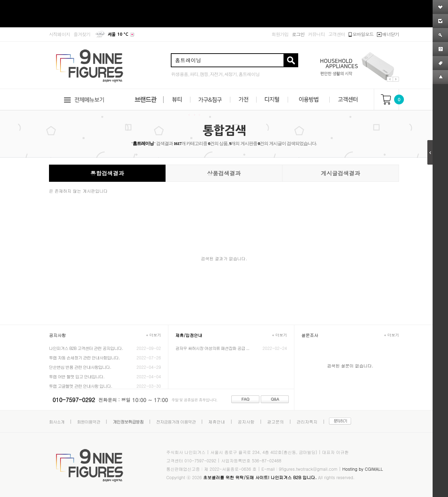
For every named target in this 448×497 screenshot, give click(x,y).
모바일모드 (361, 34)
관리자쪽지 (307, 422)
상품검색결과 (224, 173)
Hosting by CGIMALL (363, 469)
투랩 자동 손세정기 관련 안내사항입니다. (84, 357)
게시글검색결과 (341, 173)
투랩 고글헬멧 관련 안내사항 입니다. (80, 386)
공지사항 (246, 422)
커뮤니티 (316, 34)
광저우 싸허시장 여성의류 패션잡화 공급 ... (212, 348)
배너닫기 (388, 34)
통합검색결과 (107, 173)
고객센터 (337, 34)
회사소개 (57, 422)
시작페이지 (59, 34)
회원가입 (280, 34)
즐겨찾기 (82, 34)
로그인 (298, 34)
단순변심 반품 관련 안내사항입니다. (80, 367)
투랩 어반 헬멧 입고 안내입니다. (77, 376)
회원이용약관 (89, 422)
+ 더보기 (153, 335)
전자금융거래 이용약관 (176, 422)
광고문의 (275, 422)
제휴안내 (217, 422)
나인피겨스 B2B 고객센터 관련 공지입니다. (86, 348)
